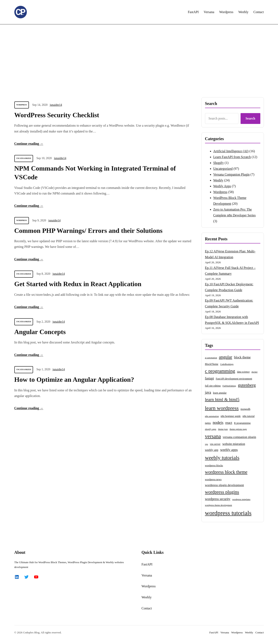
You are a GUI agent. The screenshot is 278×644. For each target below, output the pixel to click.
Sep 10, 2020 (44, 158)
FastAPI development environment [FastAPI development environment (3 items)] (234, 379)
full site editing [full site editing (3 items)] (213, 386)
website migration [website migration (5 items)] (234, 444)
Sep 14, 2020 (40, 105)
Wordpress (22, 105)
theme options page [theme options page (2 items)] (238, 429)
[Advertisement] (139, 59)
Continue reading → (29, 144)
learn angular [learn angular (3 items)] (220, 393)
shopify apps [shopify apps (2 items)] (211, 429)
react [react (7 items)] (229, 423)
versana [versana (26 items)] (213, 436)
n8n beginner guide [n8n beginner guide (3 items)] (231, 416)
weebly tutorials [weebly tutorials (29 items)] (222, 458)
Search (250, 118)
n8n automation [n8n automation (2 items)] (212, 416)
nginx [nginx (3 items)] (208, 423)
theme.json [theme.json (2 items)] (223, 429)
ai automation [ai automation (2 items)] (211, 358)
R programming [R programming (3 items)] (242, 423)
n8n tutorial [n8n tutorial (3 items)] (248, 416)
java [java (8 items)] (208, 392)
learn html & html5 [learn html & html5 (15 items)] (222, 399)
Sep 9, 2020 (39, 220)
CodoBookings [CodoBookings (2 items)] (227, 364)
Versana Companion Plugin (232, 174)
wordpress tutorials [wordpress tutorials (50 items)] (228, 513)
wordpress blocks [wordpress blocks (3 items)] (214, 466)
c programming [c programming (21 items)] (220, 371)
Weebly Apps (222, 186)
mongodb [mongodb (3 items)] (245, 409)
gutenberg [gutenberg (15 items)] (247, 385)
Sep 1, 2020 (43, 369)
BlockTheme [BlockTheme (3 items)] (212, 364)
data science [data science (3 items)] (243, 372)
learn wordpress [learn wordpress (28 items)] (222, 408)
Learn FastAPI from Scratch (232, 157)
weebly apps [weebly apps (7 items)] (229, 450)
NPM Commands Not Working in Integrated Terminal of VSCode (95, 173)
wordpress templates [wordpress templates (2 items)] (241, 499)
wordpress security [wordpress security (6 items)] (218, 499)
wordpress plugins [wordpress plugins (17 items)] (222, 492)
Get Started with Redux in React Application (78, 284)
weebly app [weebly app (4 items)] (212, 450)
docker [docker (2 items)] (255, 372)
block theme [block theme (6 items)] (242, 357)
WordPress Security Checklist (57, 115)
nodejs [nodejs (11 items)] (218, 422)
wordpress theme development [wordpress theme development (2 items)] (219, 505)
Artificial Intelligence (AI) (231, 151)
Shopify (219, 163)
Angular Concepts (40, 332)
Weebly (218, 180)
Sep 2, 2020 (43, 322)
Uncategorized (24, 158)
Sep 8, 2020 (43, 274)
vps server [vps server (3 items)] (215, 444)
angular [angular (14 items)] (226, 357)
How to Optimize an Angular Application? (74, 379)
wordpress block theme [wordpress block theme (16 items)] (226, 472)
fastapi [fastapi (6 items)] (209, 378)
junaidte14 (56, 105)
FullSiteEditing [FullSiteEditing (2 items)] (229, 386)
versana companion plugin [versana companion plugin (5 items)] (239, 437)
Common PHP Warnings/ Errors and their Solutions (88, 231)
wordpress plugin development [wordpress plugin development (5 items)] (224, 485)
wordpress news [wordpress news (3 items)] (213, 479)
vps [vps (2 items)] (207, 444)
